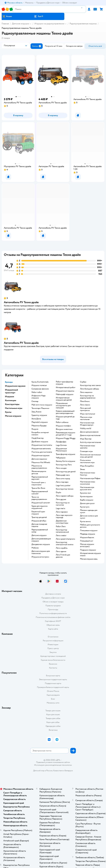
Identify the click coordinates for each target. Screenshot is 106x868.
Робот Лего (61, 526)
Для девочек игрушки (41, 544)
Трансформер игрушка (65, 454)
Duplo (58, 492)
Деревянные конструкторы (62, 522)
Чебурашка (61, 458)
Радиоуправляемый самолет (40, 493)
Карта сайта (53, 629)
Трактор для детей (39, 517)
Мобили (35, 548)
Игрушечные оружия (40, 456)
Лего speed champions (65, 539)
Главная (5, 24)
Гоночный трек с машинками (39, 484)
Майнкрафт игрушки (65, 394)
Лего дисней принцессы (85, 409)
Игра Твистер (86, 439)
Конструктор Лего (64, 465)
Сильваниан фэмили (40, 389)
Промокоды (53, 609)
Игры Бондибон (87, 466)
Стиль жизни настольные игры (87, 461)
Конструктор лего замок (90, 385)
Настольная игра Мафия (90, 478)
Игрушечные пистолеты (42, 445)
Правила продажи (53, 606)
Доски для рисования (89, 432)
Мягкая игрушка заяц (89, 559)
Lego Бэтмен (61, 445)
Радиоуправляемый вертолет (40, 478)
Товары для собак (53, 718)
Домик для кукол (87, 503)
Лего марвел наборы (65, 496)
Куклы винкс (85, 521)
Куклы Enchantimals (40, 382)
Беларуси (69, 771)
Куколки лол (85, 493)
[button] (39, 16)
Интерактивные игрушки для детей (64, 399)
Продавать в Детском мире (53, 598)
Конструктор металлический (62, 531)
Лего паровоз (62, 512)
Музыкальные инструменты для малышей (63, 406)
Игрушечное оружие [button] (15, 386)
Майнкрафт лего (63, 475)
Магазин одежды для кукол (89, 511)
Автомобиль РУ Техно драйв (21, 302)
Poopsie (35, 429)
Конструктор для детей (66, 472)
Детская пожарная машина (39, 525)
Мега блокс (85, 401)
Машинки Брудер (39, 426)
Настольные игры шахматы (88, 447)
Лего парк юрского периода (64, 516)
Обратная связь (53, 625)
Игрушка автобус (39, 521)
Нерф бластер (38, 438)
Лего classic (85, 405)
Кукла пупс (85, 507)
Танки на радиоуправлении (39, 498)
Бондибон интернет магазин (40, 434)
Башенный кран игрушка (38, 513)
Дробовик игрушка (40, 442)
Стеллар (35, 401)
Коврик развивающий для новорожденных (65, 412)
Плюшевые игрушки (89, 531)
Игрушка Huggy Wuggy (66, 438)
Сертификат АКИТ (53, 621)
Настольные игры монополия (88, 483)
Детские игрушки (21, 24)
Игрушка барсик (87, 537)
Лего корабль (62, 548)
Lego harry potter (63, 486)
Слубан (83, 382)
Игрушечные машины (65, 391)
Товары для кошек (53, 711)
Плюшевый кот (87, 541)
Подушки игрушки (88, 550)
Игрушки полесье (39, 385)
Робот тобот (37, 392)
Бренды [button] (9, 382)
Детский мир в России (43, 771)
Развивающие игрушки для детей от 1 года (66, 434)
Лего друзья (61, 499)
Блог (53, 699)
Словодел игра (86, 451)
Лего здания (61, 551)
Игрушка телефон (63, 426)
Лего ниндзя (61, 468)
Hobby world (86, 428)
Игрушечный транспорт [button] (11, 391)
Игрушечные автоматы (41, 449)
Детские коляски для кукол (89, 517)
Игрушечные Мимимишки (61, 450)
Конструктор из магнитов (63, 504)
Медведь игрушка (87, 534)
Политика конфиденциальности (53, 613)
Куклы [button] (8, 412)
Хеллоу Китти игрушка (65, 461)
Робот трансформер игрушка (64, 383)
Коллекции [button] (11, 400)
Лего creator (61, 536)
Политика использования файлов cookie (53, 617)
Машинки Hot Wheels (41, 462)
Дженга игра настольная (90, 435)
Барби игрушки (87, 500)
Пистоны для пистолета (42, 452)
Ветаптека (53, 730)
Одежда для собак (53, 726)
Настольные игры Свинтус (88, 474)
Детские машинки (39, 459)
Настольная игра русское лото (87, 488)
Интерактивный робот (66, 387)
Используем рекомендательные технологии (53, 765)
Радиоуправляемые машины (83, 24)
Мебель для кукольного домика (90, 526)
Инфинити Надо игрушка (39, 397)
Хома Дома (36, 419)
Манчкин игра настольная (86, 418)
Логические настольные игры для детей (90, 456)
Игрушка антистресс (40, 557)
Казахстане (58, 771)
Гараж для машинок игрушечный (40, 507)
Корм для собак (53, 722)
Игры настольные (88, 414)
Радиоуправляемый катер (40, 531)
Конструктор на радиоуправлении (88, 397)
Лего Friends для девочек (63, 556)
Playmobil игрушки (40, 422)
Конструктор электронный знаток (65, 543)
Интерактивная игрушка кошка (90, 554)
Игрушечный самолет (41, 503)
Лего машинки (86, 392)
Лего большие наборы (90, 389)
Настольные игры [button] (14, 408)
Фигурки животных (64, 429)
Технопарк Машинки (40, 408)
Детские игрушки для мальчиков (41, 552)
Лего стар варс (62, 482)
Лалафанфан (61, 442)
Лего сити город (63, 479)
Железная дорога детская (39, 472)
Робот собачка (62, 422)
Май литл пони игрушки (42, 405)
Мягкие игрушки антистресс (87, 545)
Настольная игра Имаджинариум (87, 424)
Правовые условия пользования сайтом (53, 762)
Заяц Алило (36, 412)
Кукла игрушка (86, 496)
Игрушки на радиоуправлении (49, 24)
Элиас (83, 469)
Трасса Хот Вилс (38, 488)
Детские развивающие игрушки (41, 540)
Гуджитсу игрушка (39, 415)
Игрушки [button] (10, 397)
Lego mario (61, 508)
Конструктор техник (65, 489)
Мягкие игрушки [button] (13, 416)
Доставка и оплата (53, 594)
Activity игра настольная (90, 442)
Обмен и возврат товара (53, 602)
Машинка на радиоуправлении (39, 467)
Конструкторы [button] (12, 404)
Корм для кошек (53, 714)
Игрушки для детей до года (65, 418)
